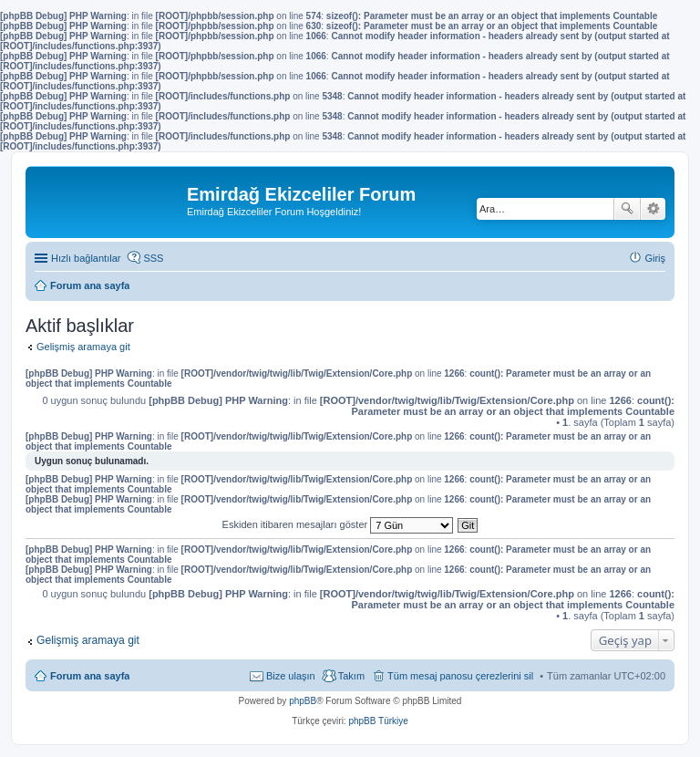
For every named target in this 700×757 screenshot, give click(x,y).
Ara (627, 209)
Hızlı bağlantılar (86, 258)
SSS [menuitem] (153, 258)
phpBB (303, 701)
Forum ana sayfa (90, 676)
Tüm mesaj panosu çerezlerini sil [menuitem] (460, 676)
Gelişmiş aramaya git (83, 347)
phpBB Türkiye (378, 721)
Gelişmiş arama (653, 209)
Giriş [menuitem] (655, 258)
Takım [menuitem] (351, 676)
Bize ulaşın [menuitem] (291, 676)
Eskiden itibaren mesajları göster (338, 524)
